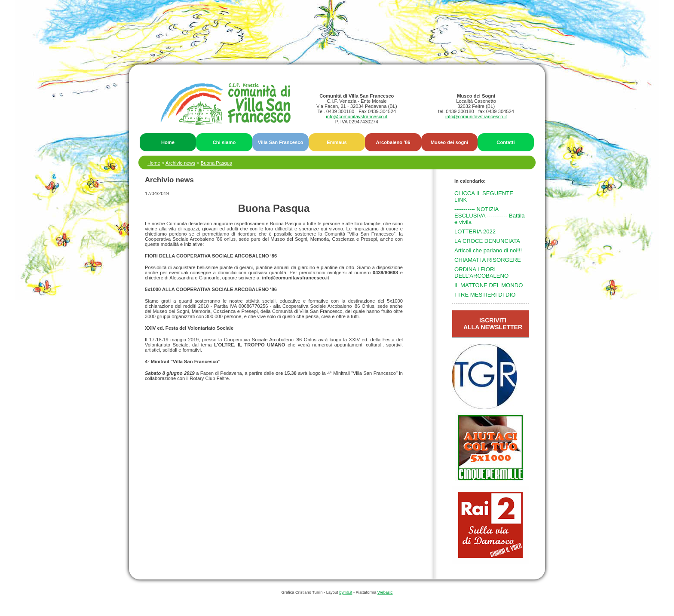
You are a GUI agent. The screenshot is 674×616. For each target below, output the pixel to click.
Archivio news (180, 163)
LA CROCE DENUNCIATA (487, 241)
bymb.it (346, 592)
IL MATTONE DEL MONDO (489, 285)
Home (168, 142)
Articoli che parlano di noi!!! (488, 250)
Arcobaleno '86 (393, 142)
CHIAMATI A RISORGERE (488, 260)
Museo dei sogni (450, 142)
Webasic (385, 592)
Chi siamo (224, 142)
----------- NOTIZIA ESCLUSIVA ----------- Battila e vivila (489, 216)
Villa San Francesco (281, 142)
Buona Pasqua (216, 163)
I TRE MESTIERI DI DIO (485, 295)
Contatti (505, 142)
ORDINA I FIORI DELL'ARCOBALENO (481, 273)
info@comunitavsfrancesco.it (357, 116)
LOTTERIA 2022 (475, 231)
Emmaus (337, 142)
